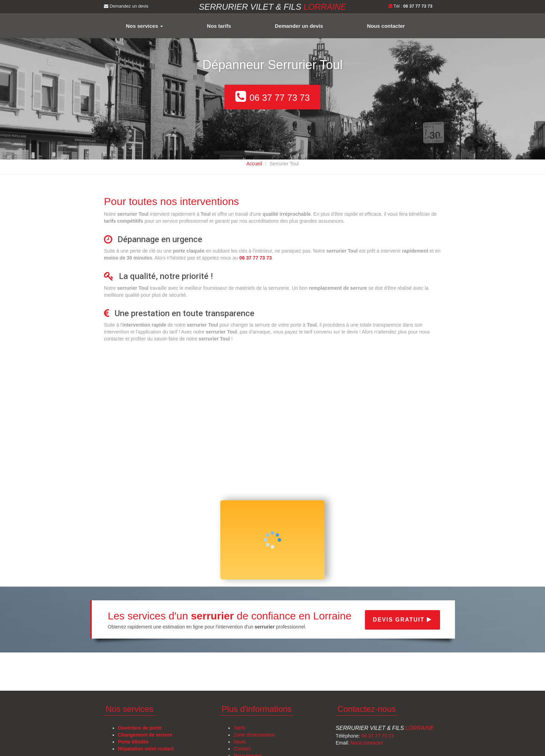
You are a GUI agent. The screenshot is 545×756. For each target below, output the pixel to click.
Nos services (144, 26)
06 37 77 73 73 (378, 736)
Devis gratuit (402, 620)
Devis (240, 742)
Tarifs (239, 728)
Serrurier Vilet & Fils (385, 728)
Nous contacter (386, 26)
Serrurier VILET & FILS (272, 7)
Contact (242, 749)
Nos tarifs (219, 26)
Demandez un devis (126, 6)
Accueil (254, 164)
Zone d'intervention (254, 735)
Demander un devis (299, 26)
